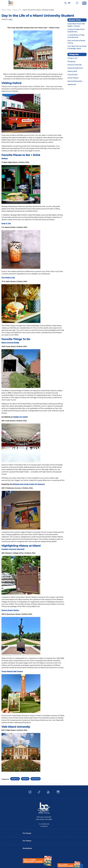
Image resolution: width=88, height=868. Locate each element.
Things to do (15, 779)
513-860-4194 (45, 824)
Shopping (71, 61)
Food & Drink (36, 779)
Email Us (45, 826)
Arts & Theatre (73, 78)
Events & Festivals (74, 65)
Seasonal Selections (75, 68)
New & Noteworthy (75, 81)
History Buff (72, 71)
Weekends (25, 779)
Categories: (5, 779)
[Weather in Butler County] (65, 3)
